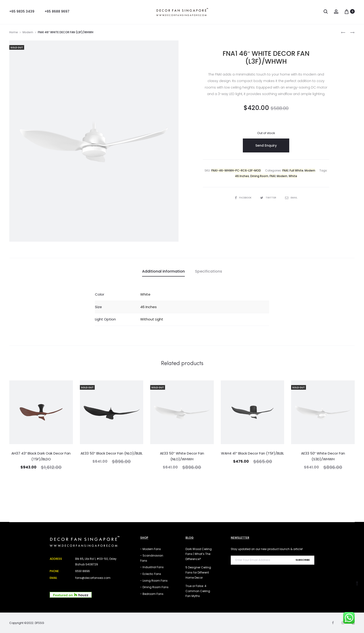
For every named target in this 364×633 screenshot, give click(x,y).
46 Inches (242, 176)
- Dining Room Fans (154, 587)
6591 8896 (83, 571)
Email (291, 198)
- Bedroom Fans (152, 594)
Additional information (163, 271)
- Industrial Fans (152, 567)
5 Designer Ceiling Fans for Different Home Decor (198, 572)
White (293, 176)
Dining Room (259, 176)
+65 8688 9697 (57, 11)
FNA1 (285, 170)
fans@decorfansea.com (93, 578)
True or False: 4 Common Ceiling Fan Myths (198, 591)
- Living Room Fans (154, 581)
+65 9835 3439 (22, 11)
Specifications (209, 271)
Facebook (244, 198)
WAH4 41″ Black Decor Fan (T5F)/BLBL (252, 453)
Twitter (269, 198)
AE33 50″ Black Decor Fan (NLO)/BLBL (111, 453)
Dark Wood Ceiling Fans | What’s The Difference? (199, 554)
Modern (28, 32)
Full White (296, 170)
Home (14, 32)
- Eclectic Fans (151, 574)
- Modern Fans (151, 549)
